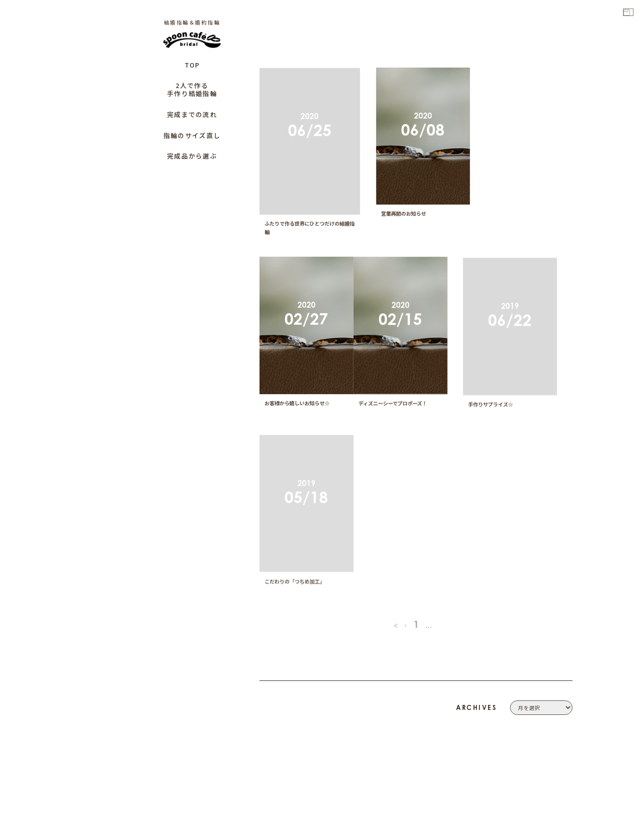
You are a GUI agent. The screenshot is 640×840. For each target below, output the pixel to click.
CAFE (564, 747)
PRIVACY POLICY (548, 702)
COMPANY (557, 679)
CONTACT (558, 691)
